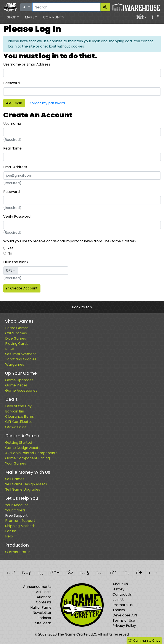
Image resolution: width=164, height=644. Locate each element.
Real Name (12, 148)
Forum (11, 531)
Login (14, 103)
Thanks (119, 610)
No (10, 253)
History (118, 589)
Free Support (16, 515)
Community (54, 17)
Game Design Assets (23, 448)
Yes (10, 248)
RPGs (10, 349)
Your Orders (15, 510)
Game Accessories (21, 390)
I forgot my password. (47, 103)
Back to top (82, 307)
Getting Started (19, 443)
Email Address (15, 167)
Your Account (17, 505)
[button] (13, 17)
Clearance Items (19, 416)
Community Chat (144, 641)
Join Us (118, 600)
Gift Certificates (19, 422)
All (25, 7)
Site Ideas (43, 623)
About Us (120, 584)
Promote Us (123, 605)
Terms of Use (124, 620)
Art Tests (44, 592)
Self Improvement (21, 354)
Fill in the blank (16, 262)
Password (11, 83)
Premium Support (20, 521)
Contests (44, 602)
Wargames (15, 364)
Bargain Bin (15, 411)
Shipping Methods (20, 526)
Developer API (125, 615)
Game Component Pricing (27, 458)
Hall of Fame (41, 607)
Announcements (37, 587)
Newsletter (42, 613)
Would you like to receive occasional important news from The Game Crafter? (70, 241)
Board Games (17, 328)
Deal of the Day (18, 406)
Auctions (44, 597)
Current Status (18, 552)
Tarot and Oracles (21, 359)
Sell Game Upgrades (23, 489)
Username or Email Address (27, 64)
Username (12, 124)
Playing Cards (17, 344)
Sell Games (15, 479)
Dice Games (16, 338)
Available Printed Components (31, 453)
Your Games (16, 463)
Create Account (22, 288)
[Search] (66, 7)
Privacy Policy (124, 626)
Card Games (16, 333)
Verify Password (17, 216)
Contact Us (122, 594)
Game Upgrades (19, 380)
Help (9, 536)
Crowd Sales (16, 427)
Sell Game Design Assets (26, 484)
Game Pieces (16, 385)
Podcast (44, 618)
